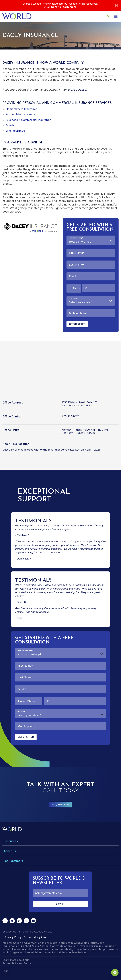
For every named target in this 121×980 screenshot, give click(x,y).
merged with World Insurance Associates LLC (52, 450)
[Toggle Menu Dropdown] (60, 841)
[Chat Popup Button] (115, 973)
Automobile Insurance (20, 114)
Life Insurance (15, 131)
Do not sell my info (35, 937)
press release (77, 90)
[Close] (117, 5)
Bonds (10, 125)
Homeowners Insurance (22, 109)
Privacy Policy (13, 937)
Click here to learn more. (61, 7)
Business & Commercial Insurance (28, 120)
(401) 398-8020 (60, 804)
